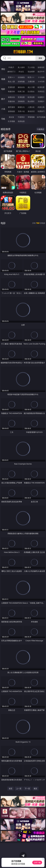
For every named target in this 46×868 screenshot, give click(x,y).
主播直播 (31, 81)
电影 (3, 89)
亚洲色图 (21, 97)
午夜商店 (21, 117)
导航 (3, 119)
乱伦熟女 (31, 91)
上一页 (19, 789)
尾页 (35, 789)
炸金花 (21, 72)
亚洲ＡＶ (11, 77)
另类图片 (41, 101)
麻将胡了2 (11, 72)
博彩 (3, 69)
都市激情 (11, 107)
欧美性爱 (41, 87)
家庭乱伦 (21, 107)
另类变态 (41, 91)
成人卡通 (31, 87)
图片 (3, 99)
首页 (11, 789)
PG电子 (11, 67)
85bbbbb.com (23, 52)
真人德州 (21, 67)
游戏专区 (41, 67)
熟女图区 (31, 101)
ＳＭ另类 (41, 81)
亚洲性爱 (11, 87)
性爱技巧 (41, 111)
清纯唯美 (21, 101)
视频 (3, 79)
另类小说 (21, 111)
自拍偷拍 (21, 77)
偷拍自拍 (21, 87)
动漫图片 (41, 97)
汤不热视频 (41, 117)
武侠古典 (41, 107)
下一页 (27, 789)
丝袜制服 (21, 81)
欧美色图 (31, 97)
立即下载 (37, 862)
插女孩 (11, 117)
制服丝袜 (11, 91)
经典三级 (21, 91)
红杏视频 (11, 121)
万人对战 (31, 67)
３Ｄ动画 (41, 77)
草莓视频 (31, 117)
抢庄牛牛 (41, 72)
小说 (3, 109)
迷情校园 (11, 111)
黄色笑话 (31, 111)
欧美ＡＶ (31, 77)
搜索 (40, 58)
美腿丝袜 (11, 101)
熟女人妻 (11, 81)
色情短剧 (21, 121)
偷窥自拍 (11, 97)
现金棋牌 (31, 72)
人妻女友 (31, 107)
